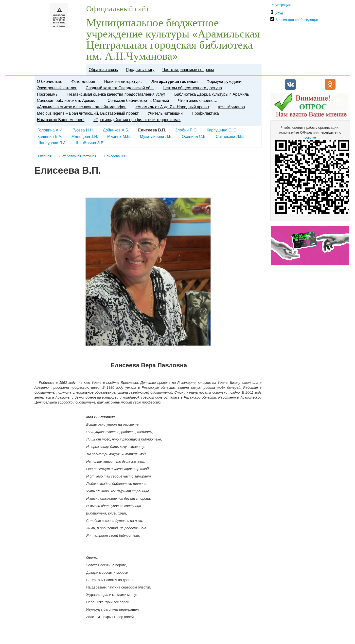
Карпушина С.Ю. (222, 130)
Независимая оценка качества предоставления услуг (116, 94)
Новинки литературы (123, 81)
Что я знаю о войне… (198, 100)
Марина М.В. (119, 136)
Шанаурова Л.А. (52, 143)
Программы (48, 94)
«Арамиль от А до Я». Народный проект (172, 107)
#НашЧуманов (232, 107)
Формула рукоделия (225, 81)
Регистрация (281, 5)
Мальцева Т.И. (85, 136)
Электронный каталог (57, 88)
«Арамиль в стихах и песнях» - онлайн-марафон (82, 107)
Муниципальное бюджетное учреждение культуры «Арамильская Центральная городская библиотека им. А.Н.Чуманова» (173, 39)
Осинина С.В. (194, 136)
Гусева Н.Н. (83, 130)
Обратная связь (103, 70)
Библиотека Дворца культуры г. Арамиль (212, 94)
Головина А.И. (51, 130)
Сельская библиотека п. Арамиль (68, 100)
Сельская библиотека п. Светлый (138, 100)
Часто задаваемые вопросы (188, 70)
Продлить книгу (140, 70)
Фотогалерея (83, 81)
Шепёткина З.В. (90, 143)
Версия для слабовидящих (297, 20)
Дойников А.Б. (116, 130)
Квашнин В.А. (50, 136)
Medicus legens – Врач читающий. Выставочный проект (88, 113)
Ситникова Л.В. (230, 136)
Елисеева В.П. (116, 156)
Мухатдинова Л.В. (156, 136)
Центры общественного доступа (192, 88)
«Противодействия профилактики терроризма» (137, 120)
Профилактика (205, 113)
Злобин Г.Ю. (186, 130)
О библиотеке (50, 81)
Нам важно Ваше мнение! (61, 120)
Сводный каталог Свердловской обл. (120, 88)
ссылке (310, 137)
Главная (45, 156)
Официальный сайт (118, 9)
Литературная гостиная (175, 81)
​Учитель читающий (165, 113)
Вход (279, 12)
